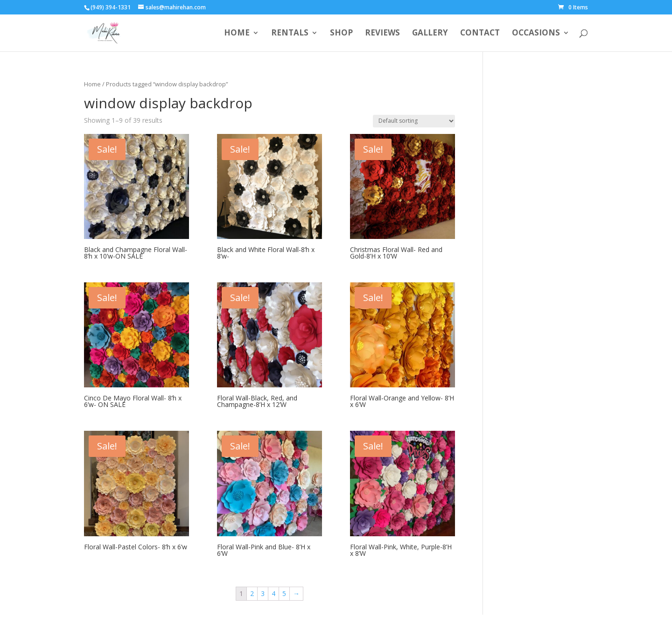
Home (237, 34)
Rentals (290, 34)
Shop (341, 34)
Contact (480, 34)
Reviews (382, 34)
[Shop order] (414, 121)
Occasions (536, 34)
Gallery (430, 34)
